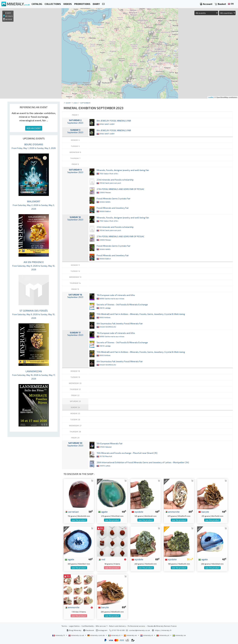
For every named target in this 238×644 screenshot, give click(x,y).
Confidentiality (88, 626)
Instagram (102, 630)
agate (103, 512)
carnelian (72, 512)
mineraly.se (179, 635)
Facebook (89, 630)
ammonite (172, 512)
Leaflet (211, 97)
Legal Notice (74, 626)
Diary (68, 103)
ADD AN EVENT (34, 128)
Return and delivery (117, 626)
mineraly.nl (147, 635)
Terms (64, 626)
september (85, 103)
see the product (79, 520)
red (102, 559)
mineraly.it (114, 635)
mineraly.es (131, 635)
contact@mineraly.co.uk (139, 630)
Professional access (137, 626)
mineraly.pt (163, 635)
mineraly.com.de (96, 635)
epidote (137, 512)
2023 (76, 103)
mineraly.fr (59, 635)
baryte (204, 512)
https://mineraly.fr (163, 630)
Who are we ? (101, 626)
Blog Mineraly (74, 630)
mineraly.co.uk (76, 635)
